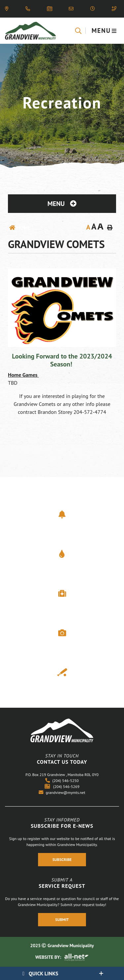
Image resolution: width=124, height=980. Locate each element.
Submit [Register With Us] (62, 919)
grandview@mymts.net (62, 792)
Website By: (62, 957)
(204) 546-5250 (62, 781)
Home (23, 228)
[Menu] (104, 31)
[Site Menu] (62, 204)
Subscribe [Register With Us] (62, 860)
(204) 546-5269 (62, 786)
